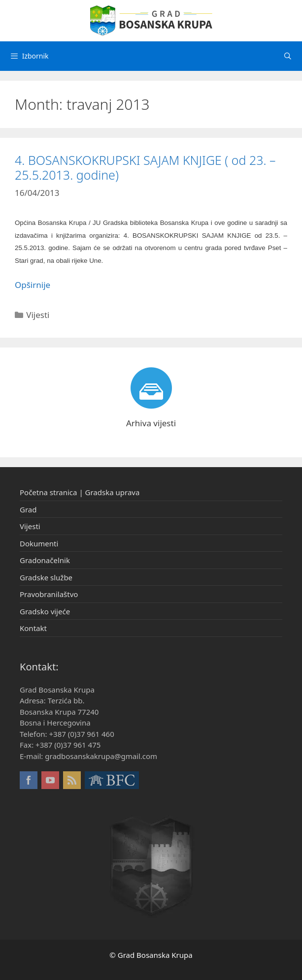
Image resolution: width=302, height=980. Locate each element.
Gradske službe (46, 577)
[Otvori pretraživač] (288, 56)
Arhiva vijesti (151, 423)
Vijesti (38, 315)
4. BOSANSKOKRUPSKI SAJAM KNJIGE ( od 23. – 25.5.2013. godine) (145, 167)
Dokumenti (39, 543)
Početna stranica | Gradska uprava (80, 492)
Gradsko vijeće (45, 611)
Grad (28, 509)
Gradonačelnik (45, 560)
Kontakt (33, 628)
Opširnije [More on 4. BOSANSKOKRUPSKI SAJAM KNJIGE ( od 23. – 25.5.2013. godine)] (33, 285)
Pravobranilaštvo (49, 594)
